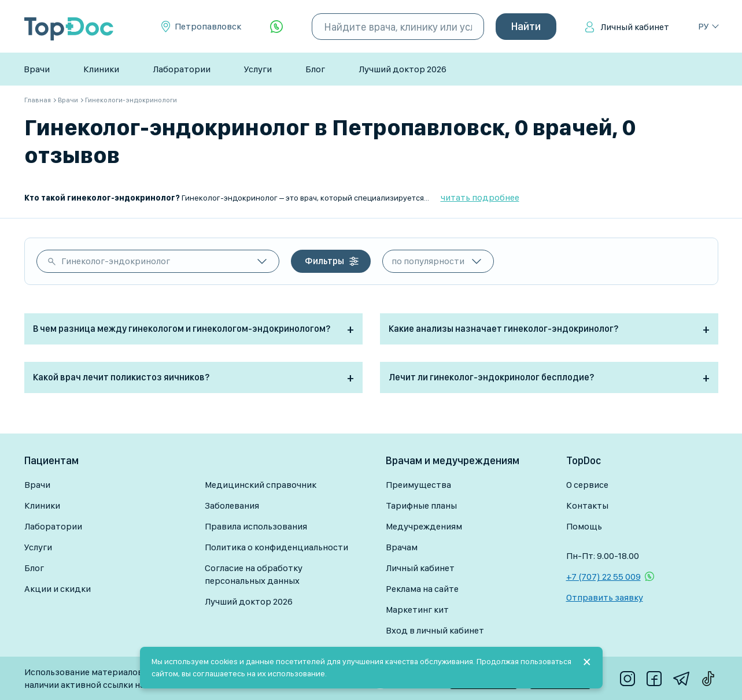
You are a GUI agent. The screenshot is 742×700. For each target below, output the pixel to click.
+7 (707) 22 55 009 (603, 577)
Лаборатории (182, 69)
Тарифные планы (421, 505)
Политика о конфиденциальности (276, 547)
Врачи (37, 69)
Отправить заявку (605, 597)
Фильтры (324, 261)
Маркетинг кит (417, 610)
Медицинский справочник (261, 485)
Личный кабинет (635, 27)
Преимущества (418, 485)
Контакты (587, 505)
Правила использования (256, 526)
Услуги (258, 69)
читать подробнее (480, 197)
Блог (315, 69)
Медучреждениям (424, 526)
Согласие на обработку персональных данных (254, 574)
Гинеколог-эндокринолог (116, 261)
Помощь (584, 526)
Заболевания (232, 505)
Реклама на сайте (422, 589)
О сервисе (587, 485)
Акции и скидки (58, 589)
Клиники (101, 69)
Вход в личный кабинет (435, 630)
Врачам (402, 547)
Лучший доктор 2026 (403, 69)
